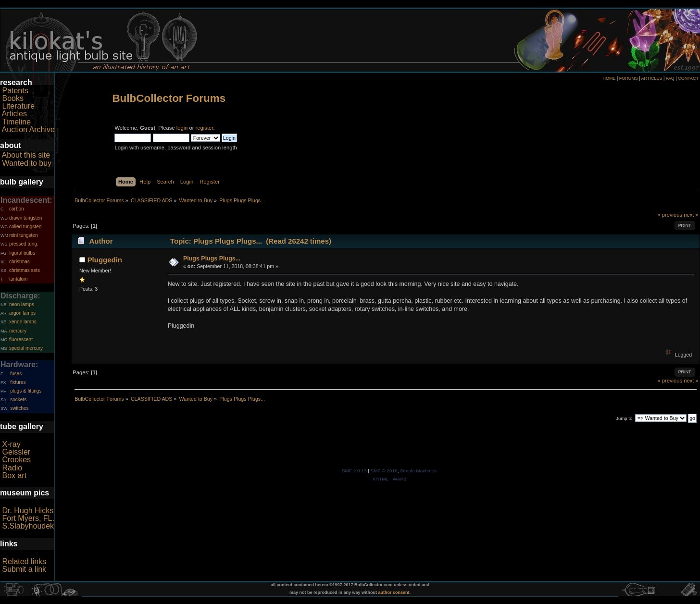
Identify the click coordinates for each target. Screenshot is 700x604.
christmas (19, 262)
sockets (18, 400)
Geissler (16, 452)
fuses (16, 374)
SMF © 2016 (384, 471)
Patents (15, 91)
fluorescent (21, 339)
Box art (14, 475)
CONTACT (688, 78)
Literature (18, 106)
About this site (26, 155)
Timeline (16, 122)
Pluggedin (105, 260)
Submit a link (24, 569)
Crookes (16, 460)
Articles (14, 114)
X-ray (11, 444)
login (182, 128)
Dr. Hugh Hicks (28, 511)
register (205, 128)
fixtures (18, 382)
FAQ (670, 78)
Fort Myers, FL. (28, 518)
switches (19, 408)
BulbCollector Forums (169, 98)
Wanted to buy (27, 163)
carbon (17, 209)
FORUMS (629, 78)
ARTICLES (652, 78)
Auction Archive (28, 129)
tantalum (18, 279)
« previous (670, 215)
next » (691, 215)
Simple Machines (418, 471)
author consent (394, 592)
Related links (24, 561)
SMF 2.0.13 (354, 471)
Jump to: (625, 418)
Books (12, 98)
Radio (12, 468)
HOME (609, 78)
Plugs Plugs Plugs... (212, 259)
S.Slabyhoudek (28, 526)
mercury (18, 331)
